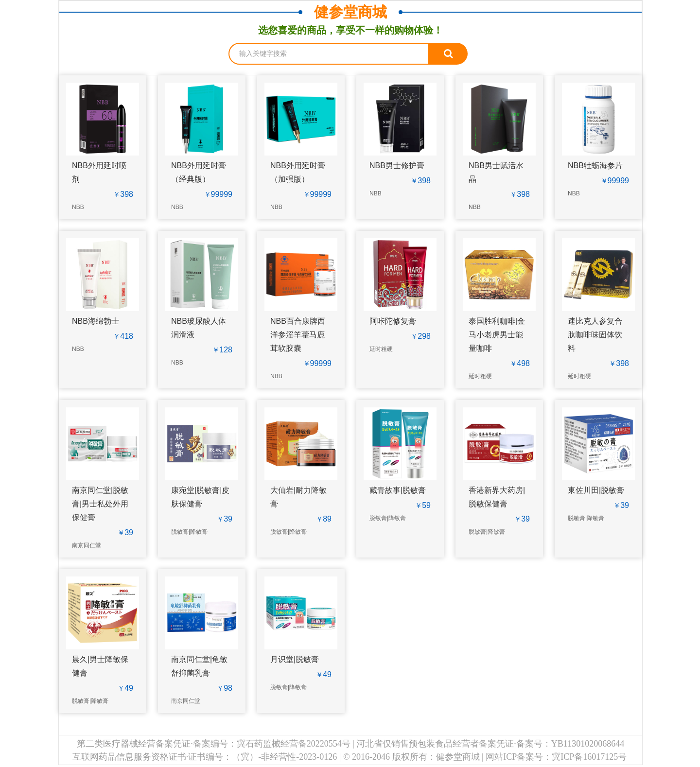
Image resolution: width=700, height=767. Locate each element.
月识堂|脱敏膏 (295, 659)
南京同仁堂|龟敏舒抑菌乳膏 (199, 666)
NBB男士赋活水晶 (496, 172)
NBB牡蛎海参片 (595, 166)
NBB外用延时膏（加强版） (298, 172)
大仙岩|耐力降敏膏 (298, 497)
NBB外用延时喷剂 (99, 172)
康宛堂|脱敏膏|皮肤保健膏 (200, 497)
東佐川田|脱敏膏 (596, 490)
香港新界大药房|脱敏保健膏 (497, 497)
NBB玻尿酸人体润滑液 (199, 328)
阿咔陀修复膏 (393, 321)
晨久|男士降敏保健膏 (100, 666)
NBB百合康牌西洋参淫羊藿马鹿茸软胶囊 (298, 335)
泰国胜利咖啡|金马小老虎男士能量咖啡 (497, 335)
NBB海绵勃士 (96, 321)
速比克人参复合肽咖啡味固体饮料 (595, 335)
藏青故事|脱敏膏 (398, 490)
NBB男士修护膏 (397, 166)
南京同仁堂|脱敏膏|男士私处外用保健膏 (100, 504)
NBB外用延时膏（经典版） (199, 172)
